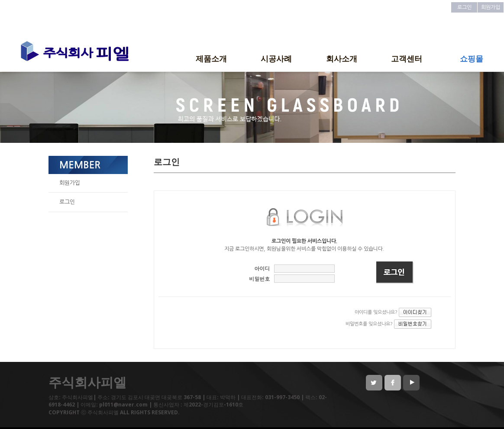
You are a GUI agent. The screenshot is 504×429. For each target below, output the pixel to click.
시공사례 (276, 58)
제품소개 (211, 58)
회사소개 (342, 58)
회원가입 (491, 7)
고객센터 (407, 58)
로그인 (464, 7)
